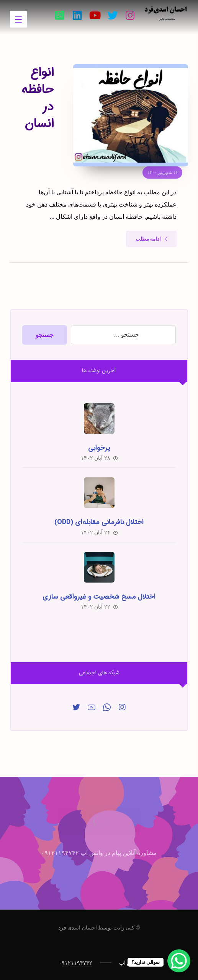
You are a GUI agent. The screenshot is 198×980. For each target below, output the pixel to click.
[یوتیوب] (95, 15)
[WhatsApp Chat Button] (179, 961)
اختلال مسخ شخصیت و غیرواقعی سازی (99, 597)
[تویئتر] (113, 15)
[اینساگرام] (122, 707)
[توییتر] (76, 707)
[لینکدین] (77, 15)
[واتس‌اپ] (60, 15)
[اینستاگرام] (130, 15)
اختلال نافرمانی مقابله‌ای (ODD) (99, 522)
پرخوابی (99, 448)
